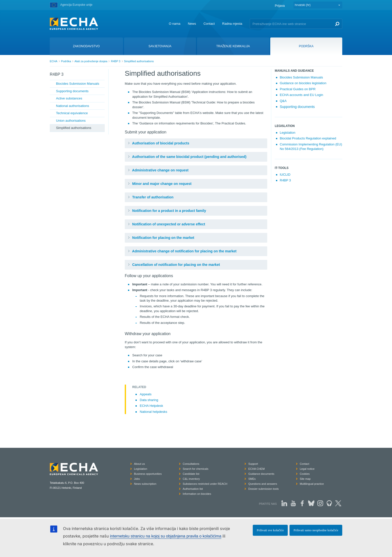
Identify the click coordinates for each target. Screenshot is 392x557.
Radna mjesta (232, 24)
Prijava (280, 6)
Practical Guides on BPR (298, 89)
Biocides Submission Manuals (78, 84)
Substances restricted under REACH (205, 484)
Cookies (305, 474)
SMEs (252, 479)
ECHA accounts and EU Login (301, 95)
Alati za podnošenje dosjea (91, 61)
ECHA (54, 61)
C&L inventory (191, 479)
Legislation (287, 133)
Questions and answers (263, 484)
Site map (305, 479)
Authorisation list (193, 489)
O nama (174, 24)
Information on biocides (197, 494)
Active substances (69, 98)
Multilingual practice (312, 484)
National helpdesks (153, 412)
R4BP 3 (116, 61)
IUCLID (285, 175)
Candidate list (191, 474)
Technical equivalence (72, 113)
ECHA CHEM (256, 469)
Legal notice (307, 469)
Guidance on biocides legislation (303, 83)
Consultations (191, 464)
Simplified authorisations (139, 61)
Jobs (137, 479)
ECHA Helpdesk (151, 406)
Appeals (146, 394)
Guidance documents (261, 474)
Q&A (283, 101)
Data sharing (149, 400)
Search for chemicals (196, 469)
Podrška (66, 61)
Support (253, 464)
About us (139, 464)
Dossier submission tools (263, 489)
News (192, 24)
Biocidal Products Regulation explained (308, 138)
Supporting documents (72, 91)
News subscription (145, 484)
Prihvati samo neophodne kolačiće (316, 530)
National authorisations (72, 106)
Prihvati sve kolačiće (270, 530)
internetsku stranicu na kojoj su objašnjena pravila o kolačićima (166, 536)
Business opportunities (148, 474)
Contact (209, 24)
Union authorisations (71, 121)
